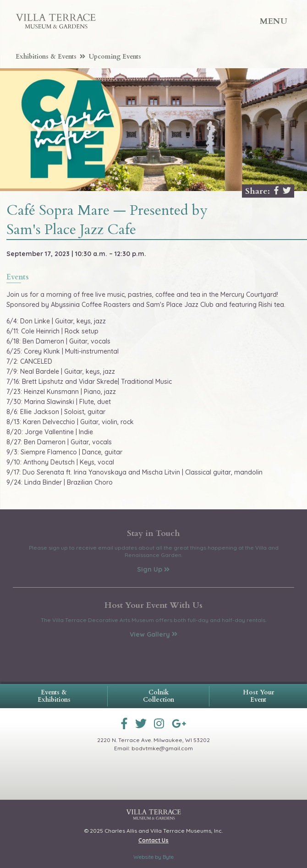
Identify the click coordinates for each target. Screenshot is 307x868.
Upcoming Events (115, 57)
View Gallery (153, 634)
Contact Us (153, 840)
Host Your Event (258, 696)
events (18, 278)
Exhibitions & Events (51, 57)
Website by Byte (153, 857)
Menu (274, 21)
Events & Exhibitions (54, 696)
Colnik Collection (159, 696)
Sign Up (153, 569)
